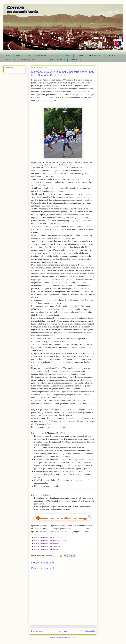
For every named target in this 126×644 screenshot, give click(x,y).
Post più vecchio (88, 631)
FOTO (53, 56)
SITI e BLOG (11, 60)
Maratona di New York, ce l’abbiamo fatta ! (51, 537)
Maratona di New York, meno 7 (47, 549)
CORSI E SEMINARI (58, 60)
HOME (9, 56)
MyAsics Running (69, 418)
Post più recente (38, 631)
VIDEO (43, 60)
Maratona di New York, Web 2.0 (47, 546)
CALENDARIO (40, 56)
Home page (63, 631)
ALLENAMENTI (65, 56)
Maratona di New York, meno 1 (47, 543)
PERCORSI (80, 56)
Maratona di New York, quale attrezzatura (51, 540)
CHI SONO (74, 60)
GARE (28, 56)
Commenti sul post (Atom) (67, 637)
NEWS (19, 56)
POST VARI (111, 56)
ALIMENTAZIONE (96, 56)
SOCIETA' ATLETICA (28, 60)
